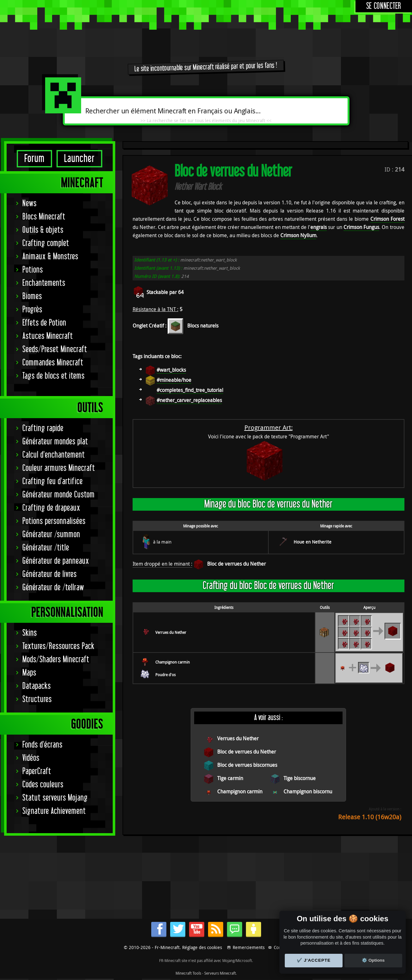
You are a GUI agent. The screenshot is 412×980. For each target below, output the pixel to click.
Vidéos (31, 758)
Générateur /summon (51, 535)
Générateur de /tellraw (53, 588)
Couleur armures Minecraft (59, 468)
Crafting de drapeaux (51, 508)
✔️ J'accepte (314, 960)
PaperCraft (37, 771)
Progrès (32, 310)
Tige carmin (230, 778)
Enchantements (44, 283)
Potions (33, 270)
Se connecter (384, 6)
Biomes (32, 296)
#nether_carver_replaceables (189, 400)
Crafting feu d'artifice (53, 481)
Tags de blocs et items (54, 376)
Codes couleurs (43, 785)
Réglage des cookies (202, 947)
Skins (30, 633)
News (30, 204)
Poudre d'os (165, 675)
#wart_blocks (171, 370)
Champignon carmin (173, 662)
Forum (34, 159)
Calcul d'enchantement (54, 455)
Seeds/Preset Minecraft (55, 349)
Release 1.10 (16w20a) (370, 817)
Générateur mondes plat (55, 442)
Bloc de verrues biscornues (247, 765)
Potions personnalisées (54, 521)
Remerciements (249, 947)
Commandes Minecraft (53, 363)
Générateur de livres (50, 574)
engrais (319, 227)
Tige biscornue (300, 778)
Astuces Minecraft (48, 336)
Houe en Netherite (313, 542)
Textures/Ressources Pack (58, 646)
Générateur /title (46, 548)
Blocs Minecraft (44, 217)
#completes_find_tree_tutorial (190, 390)
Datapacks (37, 686)
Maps (29, 673)
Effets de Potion (44, 323)
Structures (37, 699)
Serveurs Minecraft (220, 973)
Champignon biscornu (308, 791)
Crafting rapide (43, 428)
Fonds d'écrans (42, 745)
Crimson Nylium (298, 235)
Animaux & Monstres (50, 257)
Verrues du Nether (171, 632)
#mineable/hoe (174, 380)
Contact (281, 947)
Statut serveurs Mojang (55, 798)
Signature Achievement (54, 811)
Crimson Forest (387, 219)
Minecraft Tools (188, 973)
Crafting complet (46, 243)
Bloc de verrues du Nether (236, 564)
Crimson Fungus (361, 227)
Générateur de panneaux (56, 561)
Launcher (79, 159)
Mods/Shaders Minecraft (56, 660)
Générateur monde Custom (59, 495)
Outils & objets (43, 230)
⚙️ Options (373, 960)
